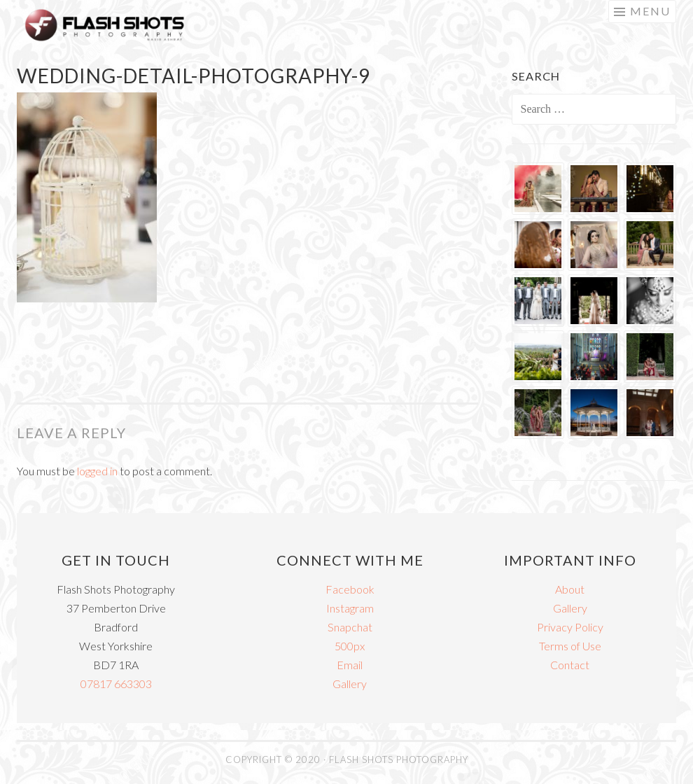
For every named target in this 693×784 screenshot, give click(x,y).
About (570, 589)
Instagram (350, 608)
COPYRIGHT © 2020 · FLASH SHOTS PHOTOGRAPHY (347, 759)
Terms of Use (570, 646)
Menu (650, 11)
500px (350, 646)
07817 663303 (116, 684)
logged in (97, 471)
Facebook (350, 589)
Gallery (350, 684)
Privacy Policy (570, 627)
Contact (570, 665)
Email (350, 665)
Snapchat (350, 627)
